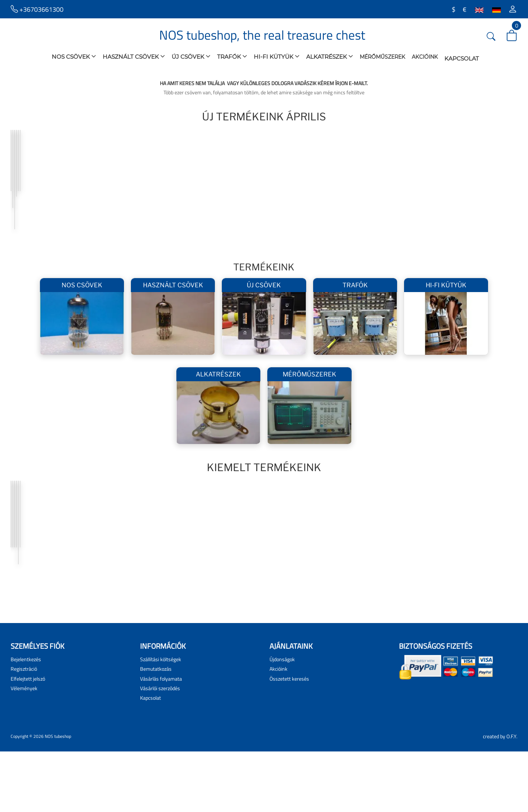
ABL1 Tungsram (446, 213)
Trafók (232, 56)
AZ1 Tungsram (37, 213)
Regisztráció (24, 729)
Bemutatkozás (156, 729)
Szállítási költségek (161, 720)
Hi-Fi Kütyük (277, 56)
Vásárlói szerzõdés (160, 749)
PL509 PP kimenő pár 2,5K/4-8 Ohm (251, 215)
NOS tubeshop (58, 797)
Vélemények (24, 749)
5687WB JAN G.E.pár (349, 213)
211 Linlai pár (238, 589)
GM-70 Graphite (344, 589)
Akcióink (425, 57)
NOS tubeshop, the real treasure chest (262, 35)
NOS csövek (74, 56)
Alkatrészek (330, 56)
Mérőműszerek (382, 57)
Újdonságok (282, 720)
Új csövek (191, 56)
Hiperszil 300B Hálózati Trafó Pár (154, 215)
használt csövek (134, 56)
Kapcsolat (462, 59)
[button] (513, 9)
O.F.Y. (512, 797)
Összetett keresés (289, 739)
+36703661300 (37, 9)
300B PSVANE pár (143, 589)
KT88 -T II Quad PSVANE (455, 589)
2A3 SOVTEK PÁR (39, 589)
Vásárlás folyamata (161, 739)
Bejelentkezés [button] (26, 720)
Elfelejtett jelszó (28, 739)
